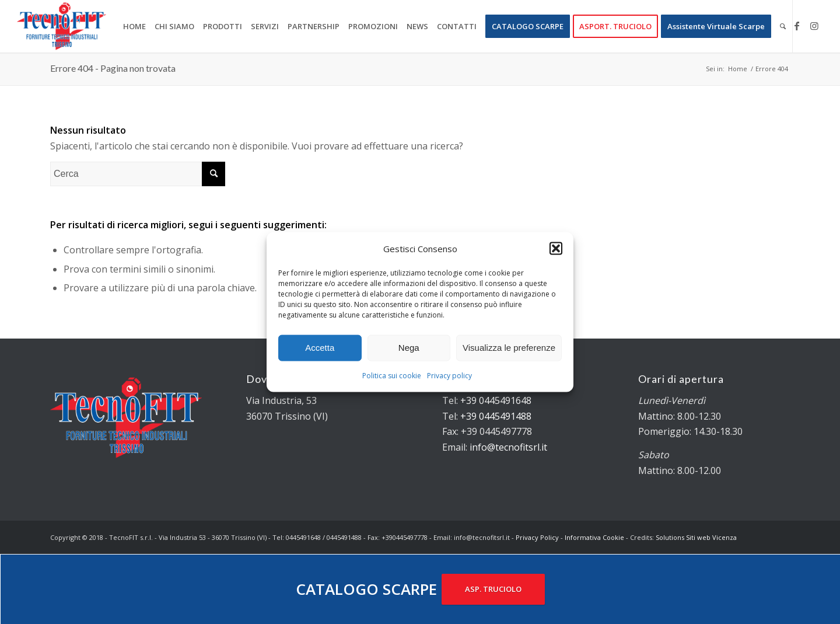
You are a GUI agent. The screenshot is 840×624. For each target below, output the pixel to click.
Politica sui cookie (392, 376)
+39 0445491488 (496, 416)
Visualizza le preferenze (509, 348)
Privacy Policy (537, 537)
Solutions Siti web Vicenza (696, 537)
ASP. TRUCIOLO (493, 589)
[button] (556, 248)
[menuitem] (134, 26)
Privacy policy (449, 376)
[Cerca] (783, 26)
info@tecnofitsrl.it (508, 447)
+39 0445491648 (496, 400)
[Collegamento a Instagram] (814, 26)
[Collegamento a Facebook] (797, 26)
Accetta (320, 348)
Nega (409, 348)
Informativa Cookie (594, 537)
